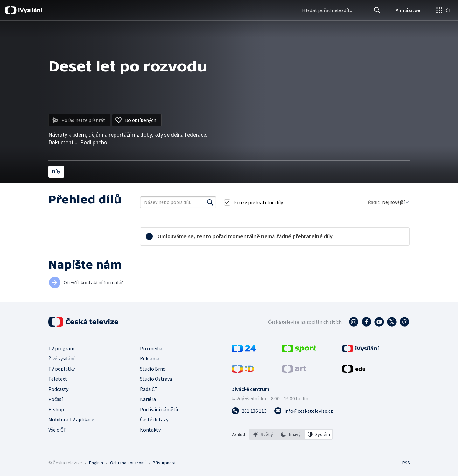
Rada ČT (149, 389)
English (96, 463)
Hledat (375, 13)
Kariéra (148, 399)
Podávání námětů (159, 409)
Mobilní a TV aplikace (71, 419)
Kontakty (150, 430)
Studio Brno (153, 369)
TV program (61, 348)
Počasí (56, 399)
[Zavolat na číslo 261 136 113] (249, 411)
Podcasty (58, 389)
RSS (406, 463)
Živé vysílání (61, 358)
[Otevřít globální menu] (443, 10)
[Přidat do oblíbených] (137, 120)
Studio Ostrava (156, 379)
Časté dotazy (154, 419)
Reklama (150, 358)
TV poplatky (62, 369)
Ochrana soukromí (128, 463)
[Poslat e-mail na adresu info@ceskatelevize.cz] (304, 411)
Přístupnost (164, 463)
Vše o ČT (57, 430)
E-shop (56, 409)
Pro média (151, 348)
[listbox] (291, 434)
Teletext (58, 379)
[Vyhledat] (210, 202)
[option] (263, 434)
